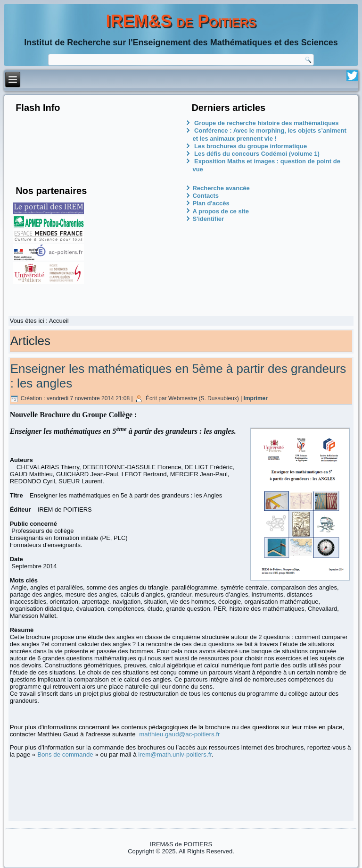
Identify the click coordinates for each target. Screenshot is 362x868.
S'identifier (208, 219)
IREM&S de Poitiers (181, 21)
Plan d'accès (211, 203)
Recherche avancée (221, 188)
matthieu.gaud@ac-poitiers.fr (179, 734)
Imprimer (256, 398)
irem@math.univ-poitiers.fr (175, 754)
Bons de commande (65, 754)
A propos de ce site (220, 211)
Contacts (206, 196)
